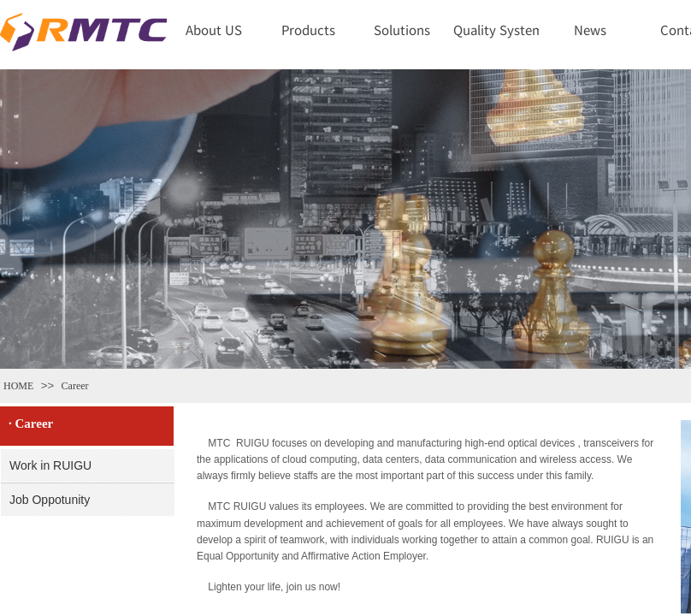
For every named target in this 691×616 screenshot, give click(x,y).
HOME (18, 386)
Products (308, 30)
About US (214, 30)
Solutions (402, 30)
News (590, 30)
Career (75, 386)
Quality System (496, 30)
